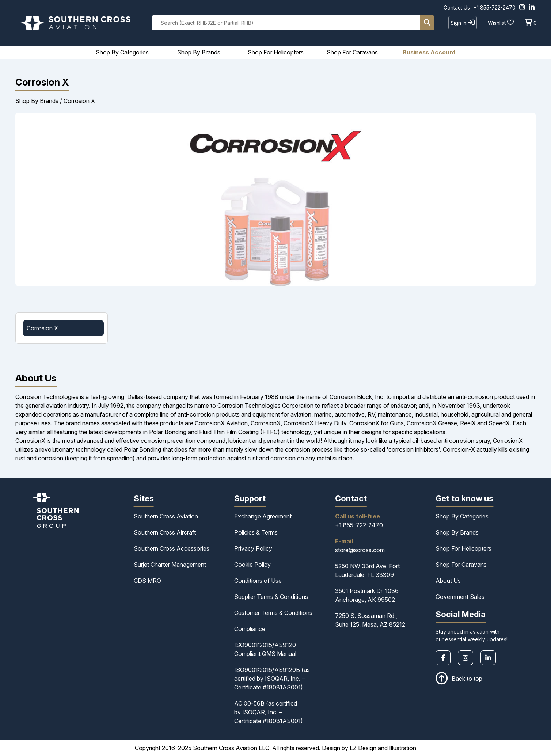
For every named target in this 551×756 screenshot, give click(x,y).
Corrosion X (79, 101)
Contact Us (457, 7)
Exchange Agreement (263, 516)
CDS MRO (147, 581)
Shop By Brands (37, 101)
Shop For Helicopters (463, 548)
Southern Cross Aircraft (165, 532)
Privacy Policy (253, 548)
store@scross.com (360, 550)
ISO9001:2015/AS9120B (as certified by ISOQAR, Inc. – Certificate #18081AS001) (272, 679)
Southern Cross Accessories (172, 548)
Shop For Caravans (461, 565)
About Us (448, 581)
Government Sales (460, 597)
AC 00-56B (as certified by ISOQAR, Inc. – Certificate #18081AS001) (269, 712)
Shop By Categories (462, 516)
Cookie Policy (252, 565)
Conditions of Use (258, 581)
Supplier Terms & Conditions (271, 597)
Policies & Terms (256, 532)
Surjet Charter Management (170, 565)
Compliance (250, 629)
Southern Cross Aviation (166, 516)
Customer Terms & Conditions (273, 613)
